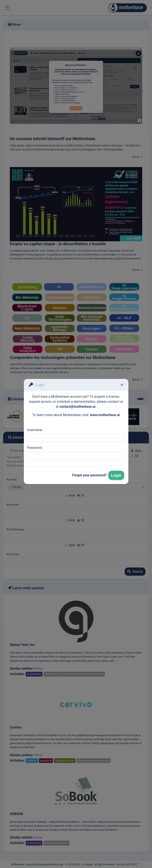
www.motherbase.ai (105, 415)
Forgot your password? (89, 475)
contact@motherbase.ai (77, 407)
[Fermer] (122, 385)
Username (35, 430)
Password (35, 448)
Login (116, 475)
